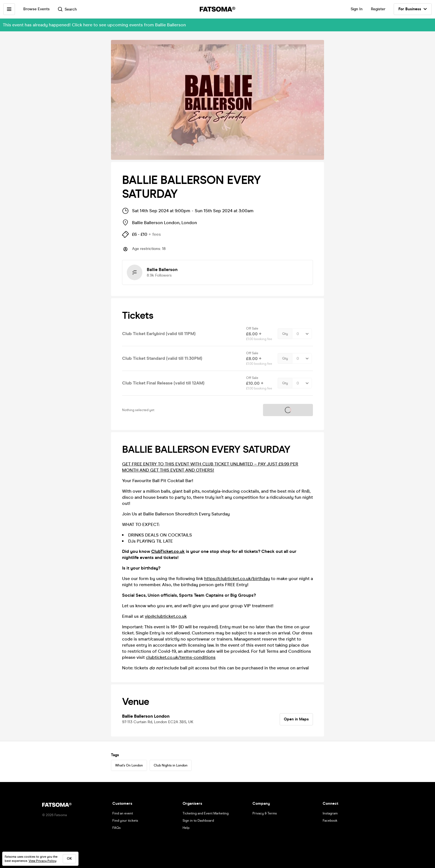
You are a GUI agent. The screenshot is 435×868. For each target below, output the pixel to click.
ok (69, 859)
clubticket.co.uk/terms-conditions (181, 657)
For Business (413, 9)
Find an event (123, 813)
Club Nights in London (171, 765)
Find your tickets (125, 821)
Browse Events (36, 9)
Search (67, 9)
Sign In (357, 9)
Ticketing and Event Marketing (206, 813)
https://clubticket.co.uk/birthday (237, 579)
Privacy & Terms (265, 813)
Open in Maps (296, 719)
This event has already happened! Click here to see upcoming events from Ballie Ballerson (94, 25)
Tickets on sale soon (288, 410)
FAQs (117, 828)
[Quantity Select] (302, 334)
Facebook (330, 821)
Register (378, 9)
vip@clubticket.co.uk (166, 616)
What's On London (129, 765)
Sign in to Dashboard (198, 821)
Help (186, 828)
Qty (285, 334)
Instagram (330, 813)
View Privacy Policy (42, 861)
